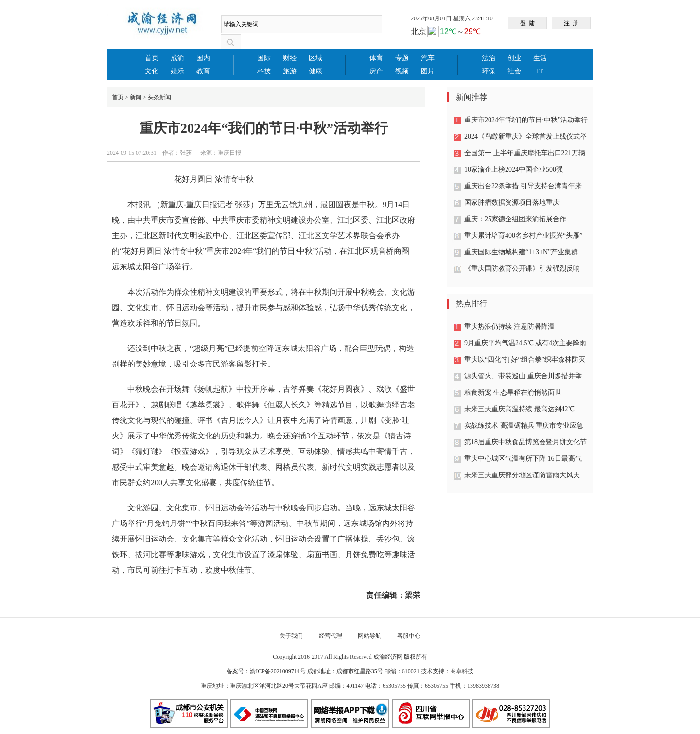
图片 (428, 71)
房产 (376, 71)
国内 (203, 58)
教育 (203, 71)
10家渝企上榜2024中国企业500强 (514, 169)
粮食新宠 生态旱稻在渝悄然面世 (513, 393)
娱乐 (177, 71)
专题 (402, 58)
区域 (315, 58)
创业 (514, 58)
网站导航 (369, 636)
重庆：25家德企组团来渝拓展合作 (515, 219)
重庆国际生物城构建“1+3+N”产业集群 (521, 252)
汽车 (428, 58)
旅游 (290, 71)
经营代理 (331, 636)
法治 (489, 58)
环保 (489, 71)
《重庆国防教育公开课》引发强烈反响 (522, 269)
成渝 (177, 58)
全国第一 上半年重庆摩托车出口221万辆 (525, 153)
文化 (152, 71)
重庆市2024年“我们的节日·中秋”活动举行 (526, 120)
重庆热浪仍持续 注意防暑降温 (509, 326)
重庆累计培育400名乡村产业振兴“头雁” (523, 236)
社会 (514, 71)
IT (540, 71)
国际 (264, 58)
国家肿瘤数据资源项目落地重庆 (512, 202)
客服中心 (409, 636)
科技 (264, 71)
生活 (540, 58)
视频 (402, 71)
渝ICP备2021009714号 (278, 671)
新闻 (136, 97)
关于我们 (291, 636)
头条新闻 (159, 97)
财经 (290, 58)
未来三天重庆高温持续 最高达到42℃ (519, 409)
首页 (152, 58)
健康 (315, 71)
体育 (376, 58)
